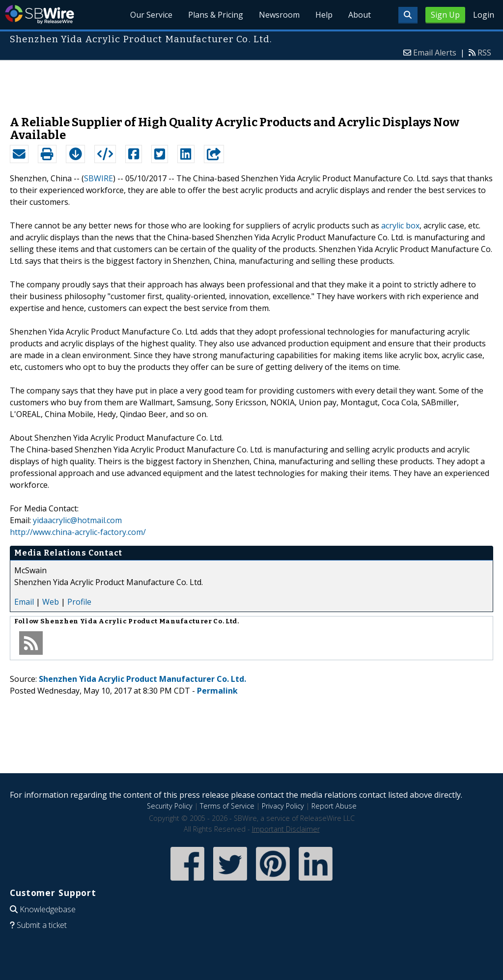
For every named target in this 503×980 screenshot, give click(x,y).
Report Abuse (334, 806)
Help (324, 15)
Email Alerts (435, 53)
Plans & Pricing (216, 15)
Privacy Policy (283, 806)
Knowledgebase (48, 909)
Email (24, 602)
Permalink (217, 691)
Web (51, 602)
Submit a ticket (42, 925)
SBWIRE (98, 178)
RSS (484, 53)
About (360, 15)
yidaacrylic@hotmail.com (77, 520)
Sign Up (445, 15)
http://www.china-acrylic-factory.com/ (78, 532)
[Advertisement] (251, 83)
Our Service (151, 15)
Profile (79, 602)
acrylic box (400, 225)
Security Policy (170, 806)
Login (484, 15)
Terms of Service (227, 806)
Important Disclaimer (286, 829)
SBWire (40, 14)
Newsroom (279, 15)
